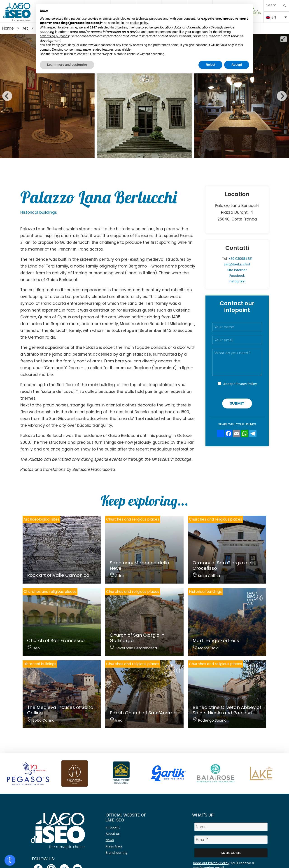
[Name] (231, 827)
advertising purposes (54, 36)
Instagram (237, 281)
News (110, 840)
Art (25, 28)
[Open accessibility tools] (10, 860)
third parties (119, 27)
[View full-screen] (284, 39)
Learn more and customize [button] (67, 65)
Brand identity (117, 853)
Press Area (114, 846)
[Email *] (231, 840)
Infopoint (113, 827)
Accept (240, 384)
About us (113, 834)
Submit (237, 403)
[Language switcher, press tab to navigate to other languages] (276, 17)
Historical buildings (39, 212)
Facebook (237, 276)
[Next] (282, 96)
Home (8, 28)
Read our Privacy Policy (211, 863)
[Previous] (7, 96)
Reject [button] (210, 65)
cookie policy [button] (139, 23)
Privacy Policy (246, 384)
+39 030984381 (240, 259)
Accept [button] (237, 65)
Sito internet (237, 270)
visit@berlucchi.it (237, 264)
